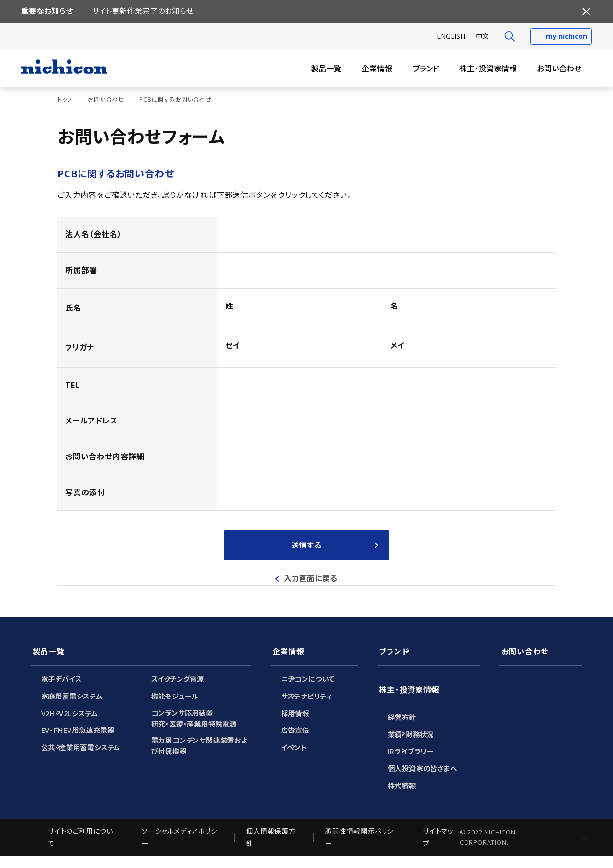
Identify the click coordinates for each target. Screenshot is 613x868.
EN (451, 36)
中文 (482, 36)
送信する (306, 545)
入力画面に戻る (311, 578)
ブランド (426, 69)
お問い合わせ (559, 69)
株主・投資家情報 (488, 69)
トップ (65, 99)
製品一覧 (326, 69)
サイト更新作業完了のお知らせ (143, 11)
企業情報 (377, 69)
